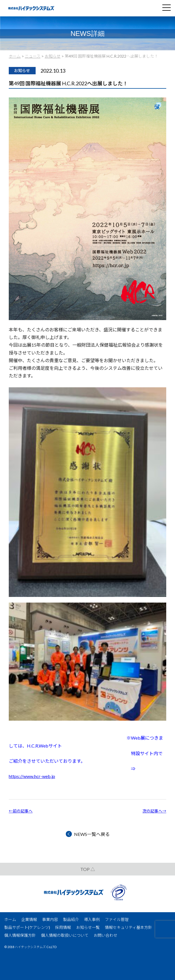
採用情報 (63, 927)
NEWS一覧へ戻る (92, 834)
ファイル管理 (117, 919)
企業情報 (29, 919)
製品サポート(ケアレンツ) (27, 927)
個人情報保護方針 (20, 935)
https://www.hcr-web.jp (32, 776)
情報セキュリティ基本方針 (128, 927)
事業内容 (50, 919)
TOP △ (88, 869)
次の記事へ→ (154, 811)
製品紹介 (71, 919)
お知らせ (22, 70)
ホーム (10, 919)
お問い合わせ (105, 935)
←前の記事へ (21, 811)
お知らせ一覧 (88, 927)
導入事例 (92, 919)
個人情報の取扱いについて (65, 935)
